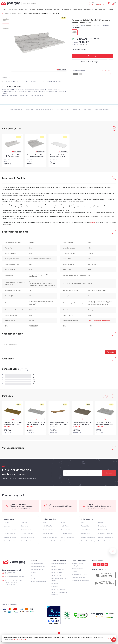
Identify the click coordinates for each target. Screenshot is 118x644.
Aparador (63, 522)
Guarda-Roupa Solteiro (106, 537)
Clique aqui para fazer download (99, 321)
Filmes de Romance (10, 530)
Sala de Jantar (86, 533)
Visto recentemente (102, 109)
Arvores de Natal (48, 533)
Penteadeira (85, 526)
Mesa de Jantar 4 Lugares (51, 537)
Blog (32, 575)
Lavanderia (8, 526)
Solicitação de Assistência (80, 581)
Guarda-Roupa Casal (88, 537)
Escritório (24, 522)
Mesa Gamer (102, 526)
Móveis (33, 572)
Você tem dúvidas (63, 109)
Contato (74, 572)
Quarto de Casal (48, 530)
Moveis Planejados (10, 537)
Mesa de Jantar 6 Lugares (68, 537)
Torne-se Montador (37, 569)
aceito (110, 638)
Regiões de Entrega (58, 569)
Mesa (44, 522)
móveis (93, 222)
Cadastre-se (101, 4)
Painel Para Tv (47, 526)
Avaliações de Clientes (38, 581)
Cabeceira (24, 526)
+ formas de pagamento (80, 49)
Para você (88, 109)
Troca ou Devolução (78, 578)
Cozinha (7, 522)
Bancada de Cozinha (49, 541)
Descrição (29, 109)
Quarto (100, 522)
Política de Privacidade (59, 589)
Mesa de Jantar (26, 530)
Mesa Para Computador (106, 533)
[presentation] (103, 396)
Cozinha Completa (27, 533)
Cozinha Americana (27, 537)
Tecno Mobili (89, 25)
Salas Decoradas (65, 530)
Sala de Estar (85, 530)
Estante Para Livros (27, 541)
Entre (94, 4)
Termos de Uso (56, 575)
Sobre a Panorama (37, 564)
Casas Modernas (65, 541)
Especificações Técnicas (45, 109)
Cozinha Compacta (66, 533)
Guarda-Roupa (64, 526)
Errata (33, 578)
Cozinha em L (103, 530)
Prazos (54, 567)
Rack (83, 522)
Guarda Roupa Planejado (89, 541)
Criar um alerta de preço (90, 62)
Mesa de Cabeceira (105, 541)
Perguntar (110, 352)
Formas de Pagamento (59, 564)
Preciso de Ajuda (77, 569)
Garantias (55, 586)
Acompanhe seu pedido (80, 575)
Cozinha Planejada (10, 533)
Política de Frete (57, 572)
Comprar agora (92, 56)
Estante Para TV (9, 541)
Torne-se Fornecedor (38, 567)
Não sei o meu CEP (107, 70)
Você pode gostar (16, 109)
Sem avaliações (10, 369)
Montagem (55, 584)
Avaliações (77, 109)
